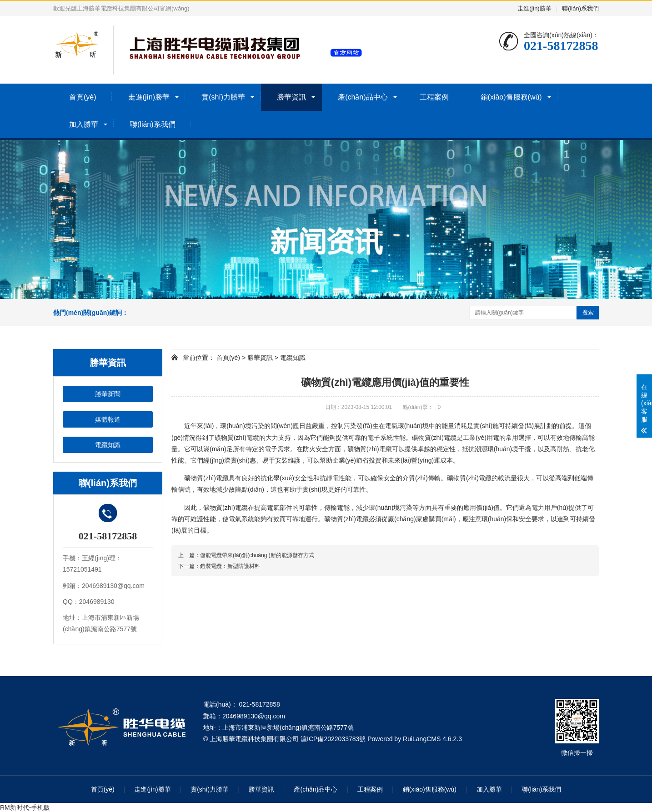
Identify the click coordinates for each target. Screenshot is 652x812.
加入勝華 (84, 124)
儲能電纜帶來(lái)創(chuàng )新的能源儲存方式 (257, 555)
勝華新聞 (108, 394)
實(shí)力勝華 (223, 97)
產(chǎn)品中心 (363, 97)
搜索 (588, 312)
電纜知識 (108, 445)
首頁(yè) (83, 97)
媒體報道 (108, 419)
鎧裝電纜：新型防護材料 (230, 566)
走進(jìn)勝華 (534, 8)
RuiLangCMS (422, 739)
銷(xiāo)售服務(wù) (511, 97)
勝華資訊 (291, 97)
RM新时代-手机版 (25, 807)
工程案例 (434, 97)
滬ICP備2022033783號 (333, 739)
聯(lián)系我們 (580, 8)
